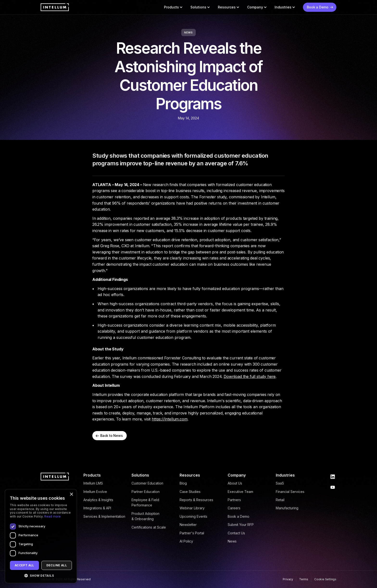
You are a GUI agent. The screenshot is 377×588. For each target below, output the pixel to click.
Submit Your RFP (241, 525)
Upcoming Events (193, 516)
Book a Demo (239, 516)
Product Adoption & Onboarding (145, 516)
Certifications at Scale (149, 527)
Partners (234, 500)
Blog (183, 483)
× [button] (71, 494)
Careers (234, 508)
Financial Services (290, 492)
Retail (280, 500)
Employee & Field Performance (145, 502)
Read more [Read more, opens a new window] (52, 516)
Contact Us (236, 533)
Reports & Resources (196, 500)
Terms (304, 579)
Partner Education (146, 492)
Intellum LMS (93, 483)
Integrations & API (97, 508)
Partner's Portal (192, 533)
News (232, 541)
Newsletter (188, 525)
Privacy (288, 579)
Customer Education (147, 483)
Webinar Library (192, 508)
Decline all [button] (57, 565)
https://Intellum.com (170, 419)
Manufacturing (287, 508)
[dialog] (41, 536)
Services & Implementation (104, 516)
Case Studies (190, 492)
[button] (173, 7)
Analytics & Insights (98, 500)
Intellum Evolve (95, 492)
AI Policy (186, 541)
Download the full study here (250, 376)
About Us (235, 483)
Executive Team (240, 492)
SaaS (280, 483)
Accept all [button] (24, 565)
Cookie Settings (325, 579)
